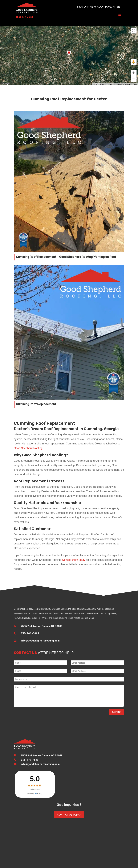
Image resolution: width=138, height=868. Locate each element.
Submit (117, 712)
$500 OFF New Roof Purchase (98, 7)
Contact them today (74, 560)
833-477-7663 (30, 760)
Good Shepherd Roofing (28, 448)
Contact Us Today (69, 815)
